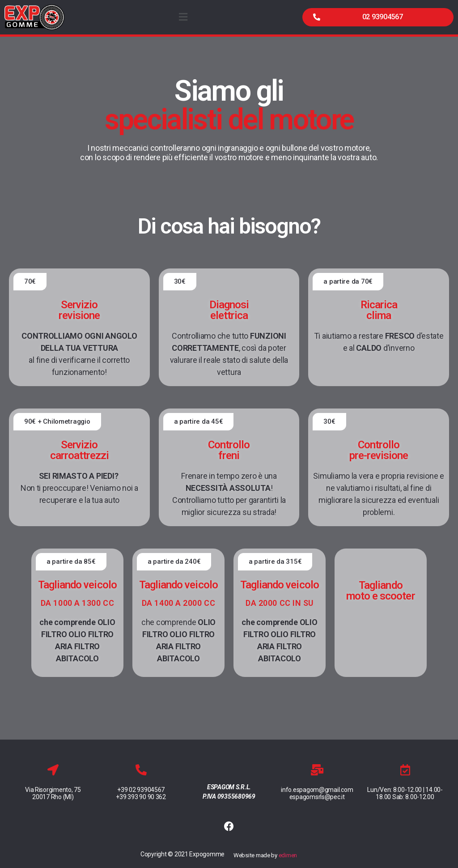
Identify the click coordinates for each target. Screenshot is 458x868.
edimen (288, 855)
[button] (378, 17)
